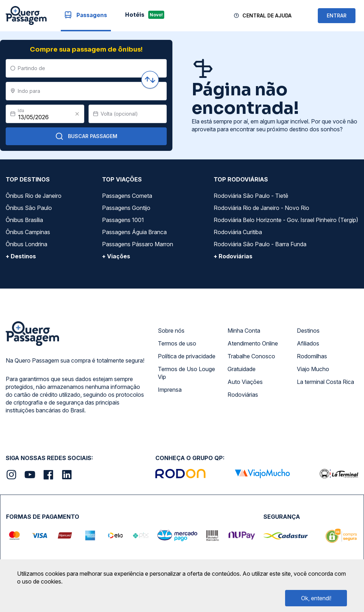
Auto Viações (245, 382)
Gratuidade (242, 369)
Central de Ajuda (267, 15)
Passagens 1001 (123, 220)
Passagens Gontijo (126, 208)
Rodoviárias (243, 395)
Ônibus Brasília (24, 220)
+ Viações (116, 256)
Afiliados (308, 343)
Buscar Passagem (86, 136)
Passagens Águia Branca (134, 232)
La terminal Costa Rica (325, 382)
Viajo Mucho (313, 369)
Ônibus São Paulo (29, 208)
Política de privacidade (187, 356)
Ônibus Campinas (28, 232)
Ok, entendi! (316, 598)
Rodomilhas (312, 356)
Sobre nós (171, 331)
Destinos (308, 331)
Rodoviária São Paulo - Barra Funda (260, 244)
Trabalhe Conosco (251, 356)
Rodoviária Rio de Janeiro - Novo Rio (261, 208)
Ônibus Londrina (26, 244)
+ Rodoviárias (233, 256)
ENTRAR (337, 15)
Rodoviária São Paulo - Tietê (251, 196)
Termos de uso (177, 343)
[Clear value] (77, 114)
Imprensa (170, 390)
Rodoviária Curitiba (238, 232)
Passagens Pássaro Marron (138, 244)
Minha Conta (244, 331)
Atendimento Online (253, 343)
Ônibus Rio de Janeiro (34, 196)
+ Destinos (21, 256)
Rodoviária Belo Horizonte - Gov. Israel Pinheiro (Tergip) (286, 220)
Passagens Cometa (127, 196)
